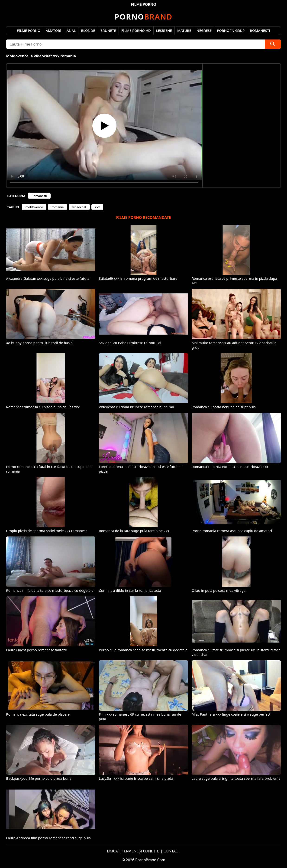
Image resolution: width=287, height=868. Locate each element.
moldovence (34, 207)
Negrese (204, 30)
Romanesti (260, 30)
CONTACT (172, 851)
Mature (184, 30)
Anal (71, 30)
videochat (79, 207)
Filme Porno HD (136, 30)
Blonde (88, 30)
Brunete (108, 30)
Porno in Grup (231, 30)
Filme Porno (29, 30)
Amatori (53, 30)
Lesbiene (164, 30)
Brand (143, 17)
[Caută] (273, 44)
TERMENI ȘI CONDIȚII (141, 851)
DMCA (112, 851)
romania (58, 207)
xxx (97, 207)
